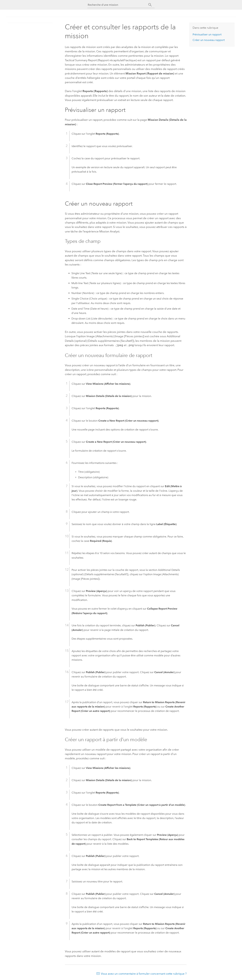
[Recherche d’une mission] (118, 5)
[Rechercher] (150, 5)
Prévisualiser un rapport (207, 34)
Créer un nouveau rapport (209, 40)
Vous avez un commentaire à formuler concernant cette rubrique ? (144, 973)
